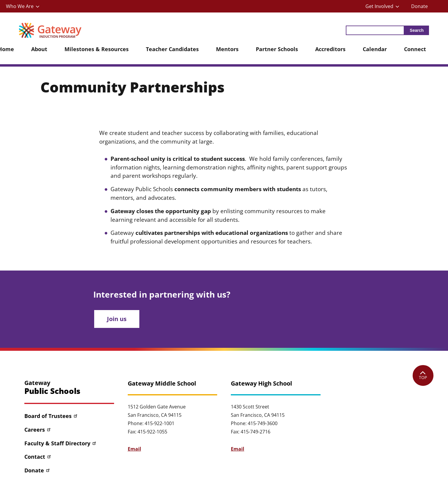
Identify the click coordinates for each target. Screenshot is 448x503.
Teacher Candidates (172, 49)
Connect (415, 49)
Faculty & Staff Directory (61, 443)
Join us (117, 319)
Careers (38, 430)
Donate (419, 6)
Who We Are (20, 6)
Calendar (375, 49)
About (39, 49)
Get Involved (379, 6)
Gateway (52, 388)
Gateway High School (261, 383)
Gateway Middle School (162, 383)
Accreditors (330, 49)
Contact (38, 457)
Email (134, 449)
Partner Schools (277, 49)
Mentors (227, 49)
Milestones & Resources (97, 49)
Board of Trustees (51, 416)
